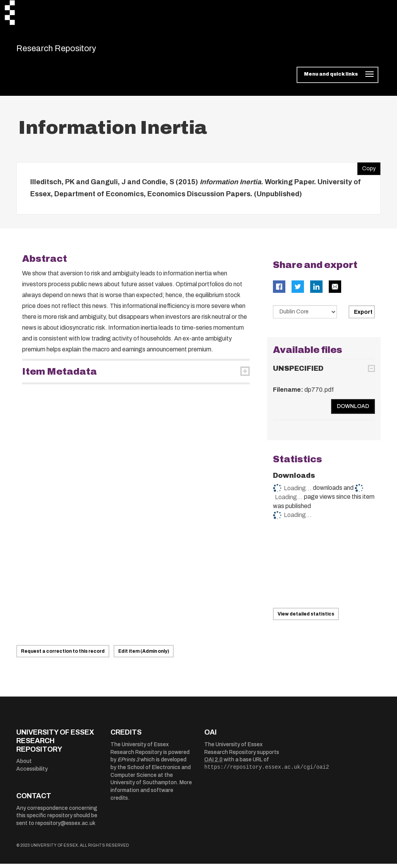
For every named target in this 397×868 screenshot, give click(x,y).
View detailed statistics (306, 618)
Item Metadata (60, 375)
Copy (366, 171)
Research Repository (71, 50)
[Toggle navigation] (337, 79)
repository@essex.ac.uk (65, 827)
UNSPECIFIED (298, 373)
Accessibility (32, 773)
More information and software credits (151, 794)
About (24, 765)
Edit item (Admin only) (144, 655)
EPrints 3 (128, 764)
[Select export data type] (305, 316)
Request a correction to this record (63, 655)
